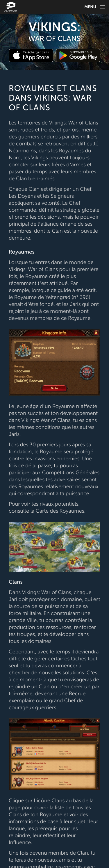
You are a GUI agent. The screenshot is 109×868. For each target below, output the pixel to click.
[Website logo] (11, 7)
